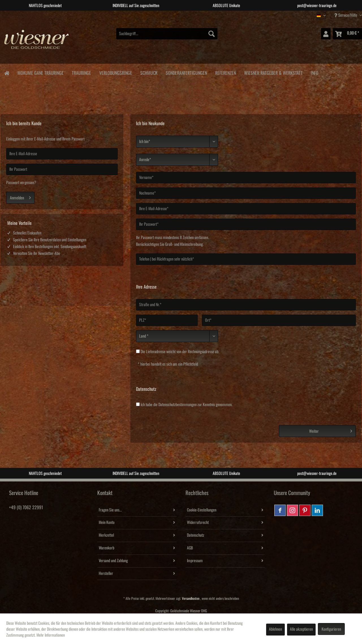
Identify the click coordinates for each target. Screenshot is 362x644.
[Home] (7, 73)
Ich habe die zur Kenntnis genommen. (187, 405)
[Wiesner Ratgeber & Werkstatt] (273, 72)
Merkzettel (106, 535)
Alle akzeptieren (301, 629)
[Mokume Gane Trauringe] (40, 72)
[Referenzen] (225, 72)
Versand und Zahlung (113, 561)
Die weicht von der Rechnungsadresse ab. (180, 352)
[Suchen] (212, 34)
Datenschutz (196, 535)
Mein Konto (107, 523)
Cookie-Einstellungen (202, 510)
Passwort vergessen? (21, 183)
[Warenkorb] (347, 34)
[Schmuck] (149, 72)
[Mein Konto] (326, 34)
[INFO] (314, 72)
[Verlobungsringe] (116, 72)
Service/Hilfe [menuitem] (346, 15)
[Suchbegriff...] (167, 34)
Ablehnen (275, 629)
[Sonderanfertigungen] (186, 72)
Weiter (331, 430)
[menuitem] (167, 34)
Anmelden (20, 197)
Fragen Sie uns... (110, 510)
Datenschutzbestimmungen (177, 405)
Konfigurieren (331, 629)
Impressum (195, 561)
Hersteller (106, 573)
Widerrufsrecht (198, 523)
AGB (190, 548)
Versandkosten (191, 599)
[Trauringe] (81, 72)
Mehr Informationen (51, 635)
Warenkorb (106, 548)
